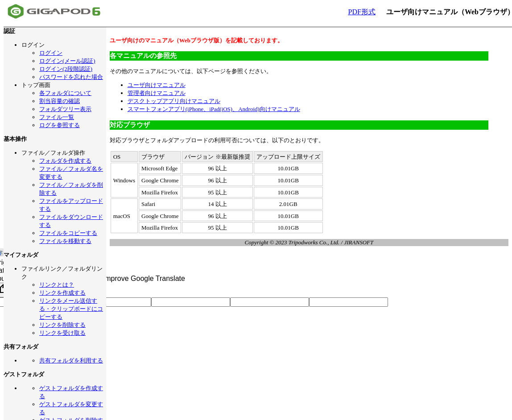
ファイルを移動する (65, 241)
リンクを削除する (62, 325)
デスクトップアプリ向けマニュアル (174, 101)
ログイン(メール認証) (67, 61)
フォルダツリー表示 (65, 109)
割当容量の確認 (60, 101)
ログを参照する (60, 125)
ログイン (51, 53)
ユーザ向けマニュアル (157, 85)
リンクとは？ (57, 285)
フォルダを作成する (65, 161)
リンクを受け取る (62, 333)
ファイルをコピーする (68, 233)
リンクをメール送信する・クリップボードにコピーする (71, 309)
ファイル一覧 (57, 117)
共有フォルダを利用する (71, 360)
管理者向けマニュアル (157, 93)
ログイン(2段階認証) (66, 69)
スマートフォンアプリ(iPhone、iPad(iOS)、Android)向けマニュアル (214, 109)
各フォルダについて (65, 93)
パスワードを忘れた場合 (71, 77)
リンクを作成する (62, 293)
